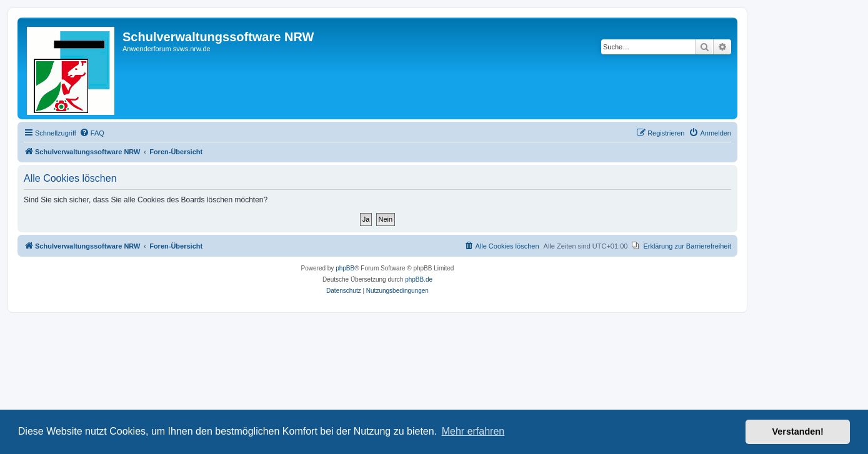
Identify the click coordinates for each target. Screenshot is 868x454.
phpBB (345, 268)
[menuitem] (92, 133)
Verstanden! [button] (798, 432)
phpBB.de (419, 279)
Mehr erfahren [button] (473, 431)
